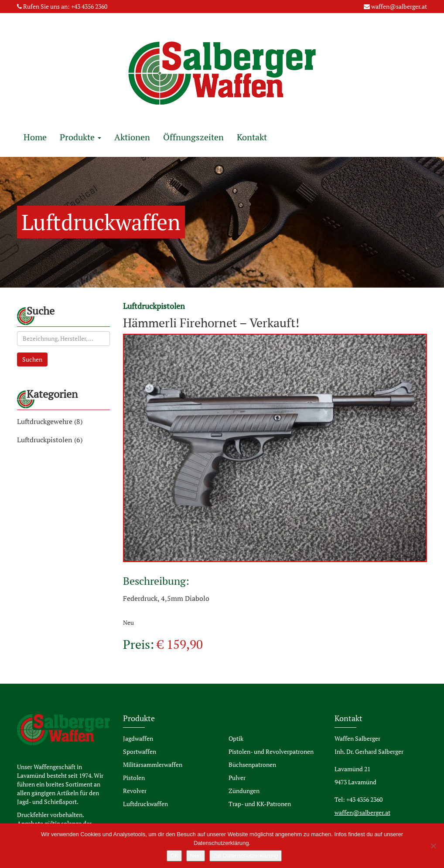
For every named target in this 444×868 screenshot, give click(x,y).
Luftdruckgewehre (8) (50, 421)
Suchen (32, 359)
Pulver (237, 778)
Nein (196, 856)
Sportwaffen (140, 751)
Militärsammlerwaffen (153, 765)
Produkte (80, 137)
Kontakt (252, 137)
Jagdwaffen (138, 738)
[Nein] (433, 846)
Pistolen (134, 778)
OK (174, 856)
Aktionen (132, 137)
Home (35, 137)
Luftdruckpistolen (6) (50, 440)
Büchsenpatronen (252, 765)
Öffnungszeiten (193, 137)
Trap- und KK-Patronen (260, 804)
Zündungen (244, 791)
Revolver (135, 791)
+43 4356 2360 (89, 6)
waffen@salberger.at (399, 6)
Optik (236, 738)
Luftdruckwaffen (145, 804)
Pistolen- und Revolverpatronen (271, 751)
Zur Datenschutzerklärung (246, 856)
